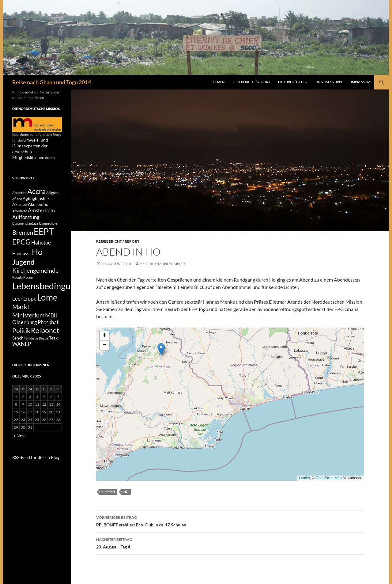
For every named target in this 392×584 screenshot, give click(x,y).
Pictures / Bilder (293, 82)
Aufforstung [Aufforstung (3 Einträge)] (26, 215)
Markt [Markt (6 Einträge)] (21, 317)
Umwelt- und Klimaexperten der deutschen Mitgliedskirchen (36, 145)
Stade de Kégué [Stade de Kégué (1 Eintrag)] (37, 353)
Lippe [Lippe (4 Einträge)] (30, 307)
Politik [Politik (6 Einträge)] (21, 344)
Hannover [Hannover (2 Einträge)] (22, 255)
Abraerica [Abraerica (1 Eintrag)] (19, 186)
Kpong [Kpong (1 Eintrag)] (28, 283)
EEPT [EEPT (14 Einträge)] (44, 231)
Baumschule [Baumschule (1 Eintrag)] (48, 221)
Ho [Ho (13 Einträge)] (37, 254)
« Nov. (19, 451)
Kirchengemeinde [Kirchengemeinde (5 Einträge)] (35, 276)
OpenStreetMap (329, 478)
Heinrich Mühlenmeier (162, 264)
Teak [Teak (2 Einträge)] (53, 353)
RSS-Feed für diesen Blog (32, 472)
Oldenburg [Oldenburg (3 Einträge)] (25, 335)
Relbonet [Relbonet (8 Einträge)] (45, 344)
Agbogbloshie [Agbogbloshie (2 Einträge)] (36, 194)
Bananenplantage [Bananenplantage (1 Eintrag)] (25, 221)
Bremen (108, 492)
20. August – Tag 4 (230, 543)
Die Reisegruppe (329, 82)
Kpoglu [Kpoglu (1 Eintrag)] (17, 283)
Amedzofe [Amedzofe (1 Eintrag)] (20, 208)
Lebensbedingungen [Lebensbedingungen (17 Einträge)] (51, 292)
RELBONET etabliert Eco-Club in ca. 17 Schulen (230, 521)
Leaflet (304, 478)
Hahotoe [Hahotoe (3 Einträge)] (41, 243)
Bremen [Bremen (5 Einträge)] (23, 231)
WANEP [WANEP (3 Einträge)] (22, 360)
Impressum (361, 82)
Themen (218, 82)
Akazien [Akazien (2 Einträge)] (20, 201)
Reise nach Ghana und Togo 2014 (52, 82)
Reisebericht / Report (251, 82)
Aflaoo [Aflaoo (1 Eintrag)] (17, 194)
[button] (161, 349)
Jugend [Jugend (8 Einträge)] (23, 266)
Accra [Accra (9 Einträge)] (36, 185)
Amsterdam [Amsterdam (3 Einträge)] (41, 207)
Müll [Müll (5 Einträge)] (51, 327)
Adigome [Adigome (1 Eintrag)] (53, 186)
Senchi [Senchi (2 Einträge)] (19, 353)
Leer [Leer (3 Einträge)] (17, 307)
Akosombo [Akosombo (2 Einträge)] (38, 201)
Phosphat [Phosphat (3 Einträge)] (48, 335)
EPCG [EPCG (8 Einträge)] (21, 242)
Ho (126, 492)
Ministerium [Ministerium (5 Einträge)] (28, 327)
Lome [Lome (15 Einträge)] (47, 306)
